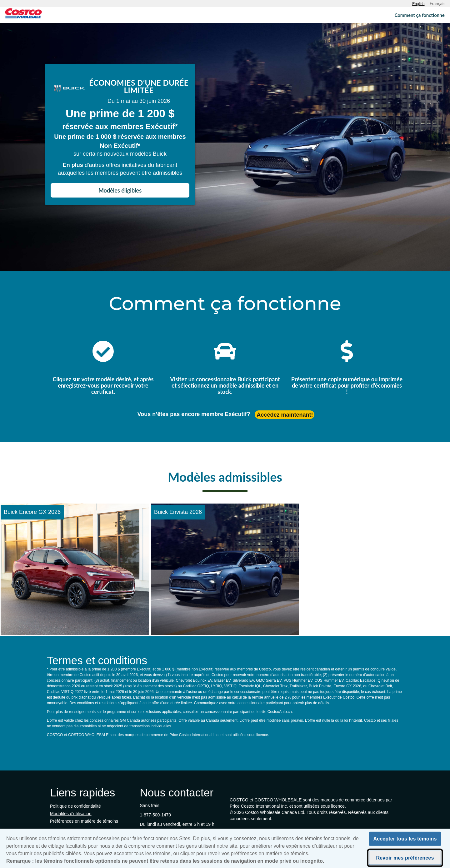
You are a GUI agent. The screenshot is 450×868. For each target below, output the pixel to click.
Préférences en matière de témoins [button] (84, 821)
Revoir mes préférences (405, 860)
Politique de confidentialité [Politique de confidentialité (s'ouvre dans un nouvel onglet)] (75, 806)
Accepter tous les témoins (405, 841)
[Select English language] (418, 4)
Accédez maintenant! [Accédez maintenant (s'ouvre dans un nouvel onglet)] (285, 415)
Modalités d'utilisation (71, 814)
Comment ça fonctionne (419, 15)
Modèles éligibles (120, 190)
